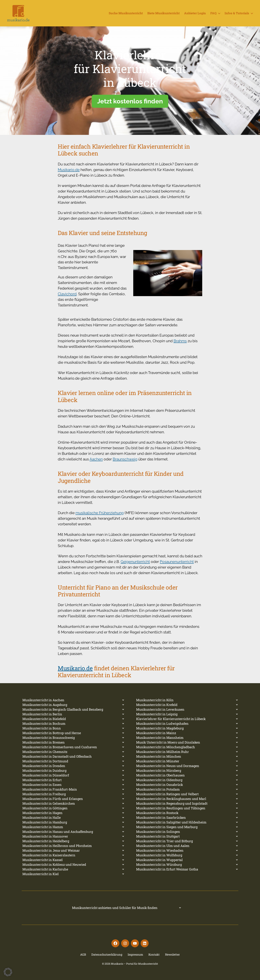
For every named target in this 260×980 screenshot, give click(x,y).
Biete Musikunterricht (163, 13)
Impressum (135, 954)
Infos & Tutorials (237, 13)
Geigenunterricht (135, 562)
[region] (130, 81)
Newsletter (172, 954)
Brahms (180, 341)
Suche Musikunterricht (126, 13)
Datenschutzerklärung (107, 954)
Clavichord (67, 294)
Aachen (96, 459)
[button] (8, 972)
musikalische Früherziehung (100, 513)
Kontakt (154, 954)
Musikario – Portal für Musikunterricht (134, 964)
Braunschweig (125, 459)
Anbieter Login (195, 13)
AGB (83, 954)
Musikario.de (69, 170)
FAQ (213, 13)
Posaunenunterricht (177, 562)
